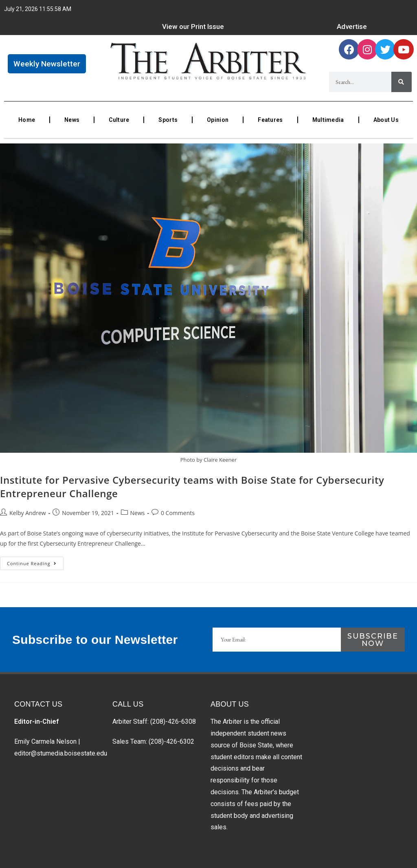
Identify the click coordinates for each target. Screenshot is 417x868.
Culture (119, 120)
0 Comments (178, 513)
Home (27, 120)
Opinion (218, 120)
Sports (168, 120)
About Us (386, 120)
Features (270, 120)
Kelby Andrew (28, 513)
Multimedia (328, 120)
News (72, 120)
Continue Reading (35, 562)
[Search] (402, 82)
